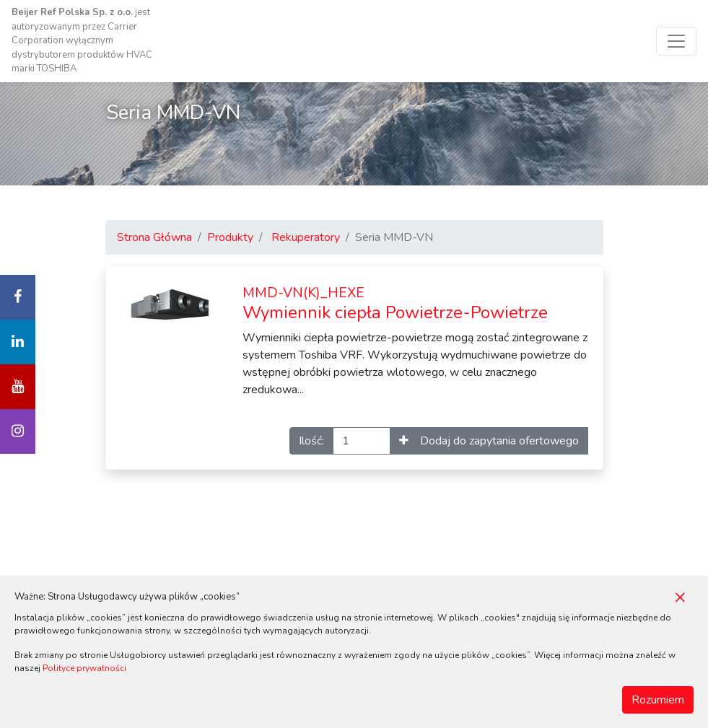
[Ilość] (362, 441)
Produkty (230, 237)
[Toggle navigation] (676, 41)
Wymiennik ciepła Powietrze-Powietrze (395, 304)
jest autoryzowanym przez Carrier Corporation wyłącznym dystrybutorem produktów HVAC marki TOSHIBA (82, 40)
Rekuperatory (306, 237)
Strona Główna (154, 237)
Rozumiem (658, 700)
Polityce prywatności (84, 668)
